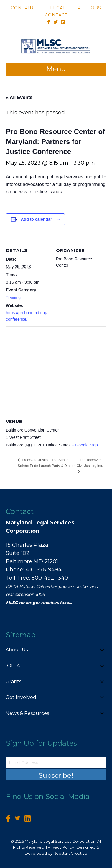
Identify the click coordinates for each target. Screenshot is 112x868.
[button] (102, 650)
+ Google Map (85, 445)
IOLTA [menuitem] (13, 666)
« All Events (19, 97)
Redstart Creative (70, 853)
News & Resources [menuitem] (27, 713)
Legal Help (66, 8)
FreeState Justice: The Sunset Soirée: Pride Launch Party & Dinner (46, 463)
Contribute (27, 8)
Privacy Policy (61, 847)
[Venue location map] (56, 369)
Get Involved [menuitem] (21, 697)
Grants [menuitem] (13, 681)
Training (13, 297)
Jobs (95, 8)
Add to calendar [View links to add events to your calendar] (37, 219)
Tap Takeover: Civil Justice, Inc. (90, 463)
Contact (56, 15)
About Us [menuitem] (17, 650)
